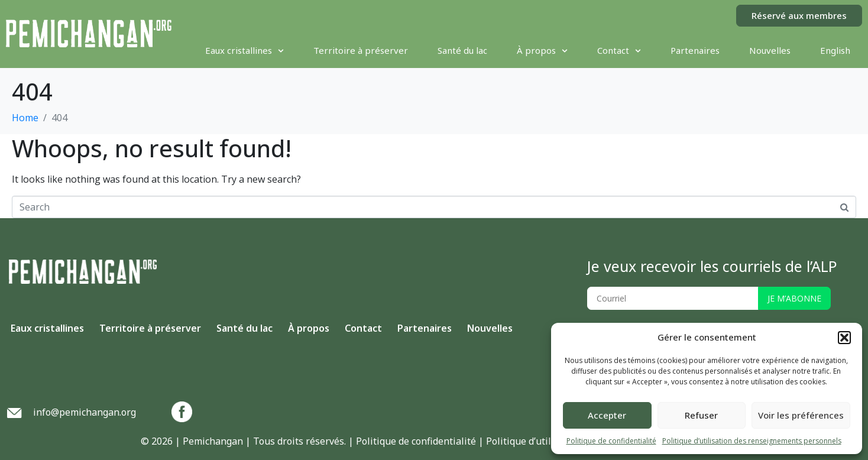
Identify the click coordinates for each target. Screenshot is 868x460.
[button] (844, 338)
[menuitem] (835, 50)
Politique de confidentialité (611, 441)
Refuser (701, 415)
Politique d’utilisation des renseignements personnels (752, 441)
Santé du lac (462, 50)
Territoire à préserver (361, 50)
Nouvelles (770, 50)
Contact (619, 50)
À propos (542, 50)
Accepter (607, 415)
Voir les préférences (801, 415)
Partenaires (695, 50)
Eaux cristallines (244, 50)
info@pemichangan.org (85, 412)
